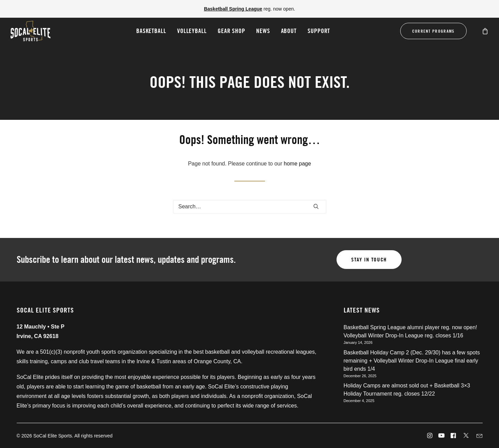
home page (297, 164)
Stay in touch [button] (369, 260)
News (263, 31)
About (289, 31)
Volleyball (192, 31)
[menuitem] (151, 31)
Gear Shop (231, 31)
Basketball (151, 31)
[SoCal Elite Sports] (30, 31)
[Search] (250, 207)
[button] (316, 206)
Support (319, 31)
